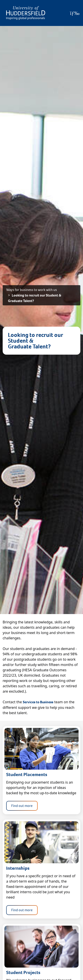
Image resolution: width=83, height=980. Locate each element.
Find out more (22, 806)
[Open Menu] (75, 13)
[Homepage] (26, 13)
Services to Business (38, 702)
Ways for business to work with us (32, 290)
